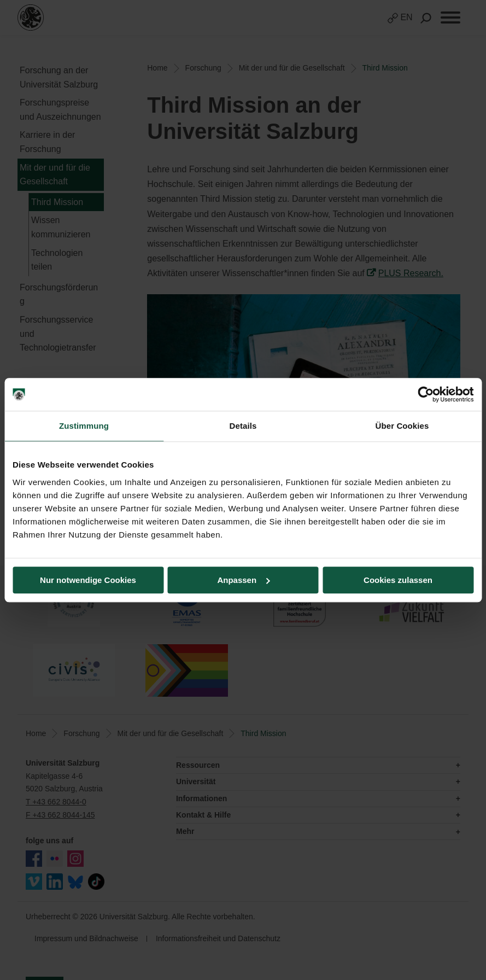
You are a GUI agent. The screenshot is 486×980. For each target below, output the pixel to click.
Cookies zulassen (398, 580)
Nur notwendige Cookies (88, 580)
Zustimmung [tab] (84, 426)
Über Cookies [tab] (402, 426)
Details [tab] (243, 426)
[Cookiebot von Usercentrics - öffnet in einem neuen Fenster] (426, 394)
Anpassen (243, 580)
